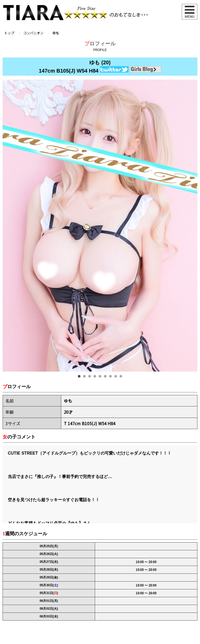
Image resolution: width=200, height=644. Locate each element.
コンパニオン (33, 33)
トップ (9, 33)
